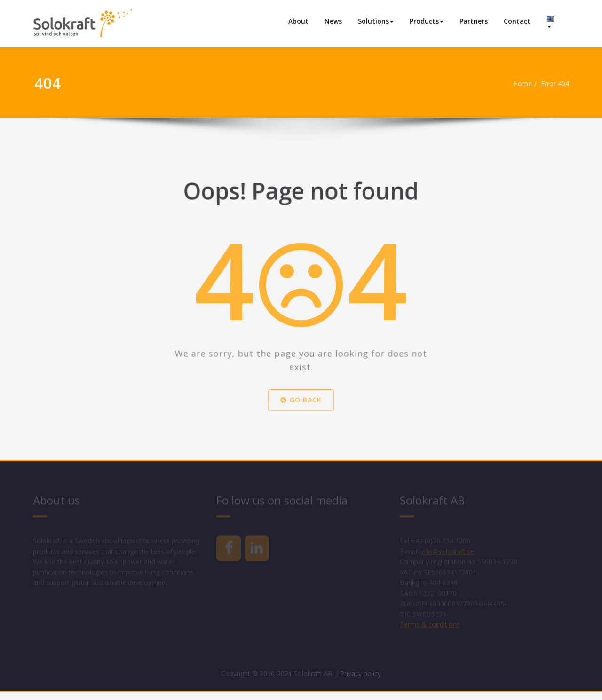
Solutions (376, 21)
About (298, 21)
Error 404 (556, 84)
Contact (517, 21)
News (333, 21)
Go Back (301, 405)
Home (520, 84)
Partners (474, 21)
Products (427, 21)
